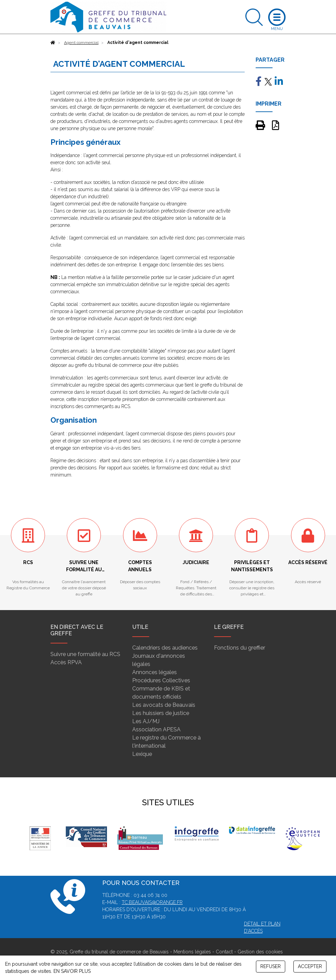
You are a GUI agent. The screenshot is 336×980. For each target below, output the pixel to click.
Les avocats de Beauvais (164, 705)
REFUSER (271, 966)
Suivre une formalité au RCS (85, 654)
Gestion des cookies (260, 952)
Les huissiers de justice (161, 713)
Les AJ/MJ (146, 721)
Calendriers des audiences (165, 648)
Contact (224, 952)
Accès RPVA (66, 662)
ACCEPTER (310, 966)
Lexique (142, 754)
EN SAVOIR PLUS (72, 971)
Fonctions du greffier (240, 648)
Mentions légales (192, 952)
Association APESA (156, 729)
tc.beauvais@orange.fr (152, 902)
